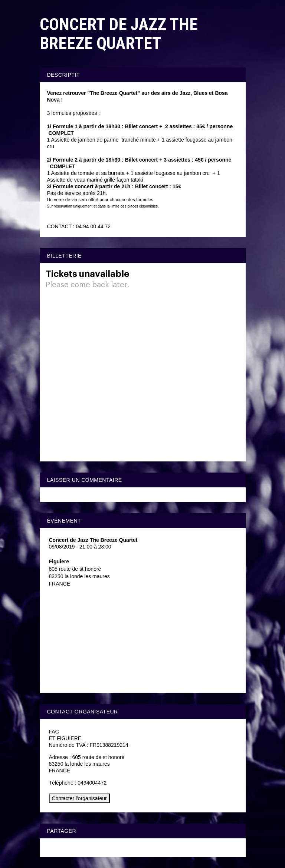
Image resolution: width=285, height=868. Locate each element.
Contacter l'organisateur (79, 798)
